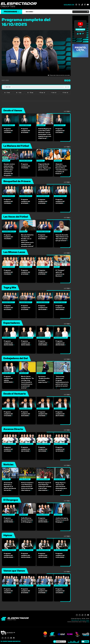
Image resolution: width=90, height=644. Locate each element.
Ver (67, 111)
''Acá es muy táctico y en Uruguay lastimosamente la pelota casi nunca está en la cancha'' (62, 382)
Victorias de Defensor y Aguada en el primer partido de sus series (10, 486)
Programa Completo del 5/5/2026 (26, 308)
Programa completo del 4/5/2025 (60, 201)
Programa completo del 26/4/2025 (60, 414)
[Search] (81, 12)
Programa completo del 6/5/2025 (25, 201)
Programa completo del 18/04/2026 (26, 343)
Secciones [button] (29, 12)
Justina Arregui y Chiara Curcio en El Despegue (62, 520)
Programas (11, 12)
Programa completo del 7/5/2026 (8, 131)
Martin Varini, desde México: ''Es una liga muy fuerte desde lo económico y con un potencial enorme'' (27, 382)
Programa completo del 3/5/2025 (43, 414)
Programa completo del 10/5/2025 (25, 414)
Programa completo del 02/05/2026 (9, 520)
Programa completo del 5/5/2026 (60, 131)
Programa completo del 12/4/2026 (60, 449)
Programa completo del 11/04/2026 (43, 343)
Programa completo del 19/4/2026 (43, 449)
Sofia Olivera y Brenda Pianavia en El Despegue (27, 520)
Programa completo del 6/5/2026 (25, 131)
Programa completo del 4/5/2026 (60, 591)
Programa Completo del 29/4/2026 (60, 308)
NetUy (88, 622)
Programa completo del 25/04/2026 (9, 343)
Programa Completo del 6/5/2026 (43, 237)
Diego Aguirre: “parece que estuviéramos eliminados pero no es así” (61, 486)
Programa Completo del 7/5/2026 (8, 237)
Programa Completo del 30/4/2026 (43, 308)
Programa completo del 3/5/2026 (8, 449)
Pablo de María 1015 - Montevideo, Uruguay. (80, 620)
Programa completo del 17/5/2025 (8, 414)
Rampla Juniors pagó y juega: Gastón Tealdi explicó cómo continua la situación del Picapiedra (9, 170)
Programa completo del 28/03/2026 (61, 343)
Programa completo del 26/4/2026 (26, 449)
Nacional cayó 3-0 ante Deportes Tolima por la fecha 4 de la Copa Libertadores (45, 486)
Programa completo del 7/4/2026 (8, 272)
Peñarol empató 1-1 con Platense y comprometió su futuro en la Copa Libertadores (27, 486)
